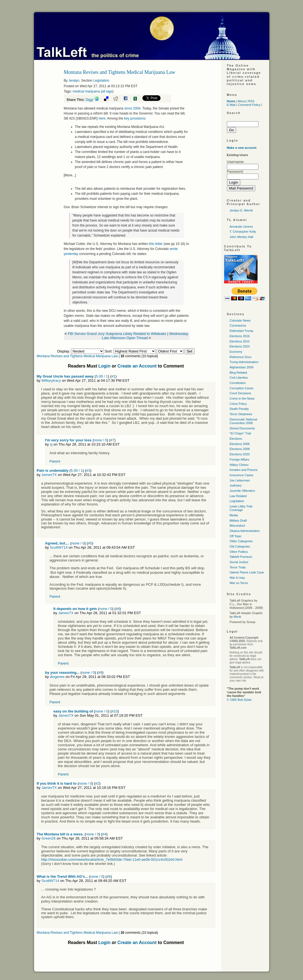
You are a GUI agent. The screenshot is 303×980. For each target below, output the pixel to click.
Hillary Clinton (239, 465)
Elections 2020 (240, 454)
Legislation (101, 81)
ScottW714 (59, 547)
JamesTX (49, 475)
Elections (236, 439)
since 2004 (132, 108)
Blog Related (238, 373)
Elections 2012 (240, 341)
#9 (100, 673)
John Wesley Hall (242, 237)
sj (51, 444)
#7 (112, 440)
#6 (109, 876)
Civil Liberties (239, 378)
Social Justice (239, 562)
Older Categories (241, 541)
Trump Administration (244, 362)
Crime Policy (238, 404)
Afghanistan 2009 (242, 367)
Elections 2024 (240, 346)
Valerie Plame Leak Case (247, 572)
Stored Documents (242, 428)
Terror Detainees (241, 414)
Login (105, 366)
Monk (237, 617)
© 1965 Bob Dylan (239, 700)
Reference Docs (241, 357)
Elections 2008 (240, 449)
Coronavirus (238, 325)
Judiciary (236, 485)
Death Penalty (239, 409)
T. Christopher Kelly (243, 232)
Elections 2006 (240, 444)
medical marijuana (86, 91)
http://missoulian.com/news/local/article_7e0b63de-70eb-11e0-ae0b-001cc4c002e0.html (112, 859)
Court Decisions (241, 393)
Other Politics (239, 552)
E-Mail (231, 105)
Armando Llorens (241, 227)
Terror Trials (238, 567)
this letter (156, 244)
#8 (118, 609)
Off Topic (236, 536)
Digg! (89, 100)
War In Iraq (237, 578)
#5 (90, 543)
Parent (55, 461)
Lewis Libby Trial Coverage (241, 508)
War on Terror (239, 583)
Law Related (238, 496)
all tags (107, 91)
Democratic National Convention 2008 (243, 421)
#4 (104, 834)
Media (234, 515)
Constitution (238, 383)
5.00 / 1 (102, 376)
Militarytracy (51, 380)
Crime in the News (242, 398)
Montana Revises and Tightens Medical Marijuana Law (77, 356)
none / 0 (100, 440)
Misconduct (237, 526)
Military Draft (238, 521)
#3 (88, 470)
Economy (236, 352)
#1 (113, 376)
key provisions (135, 118)
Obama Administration (245, 531)
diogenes (57, 677)
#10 (115, 711)
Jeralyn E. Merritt (241, 210)
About (242, 101)
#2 (97, 783)
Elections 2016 (240, 336)
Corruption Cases (242, 388)
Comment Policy (249, 105)
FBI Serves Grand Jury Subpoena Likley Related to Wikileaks (117, 334)
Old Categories (240, 546)
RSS (251, 101)
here (102, 118)
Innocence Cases (242, 475)
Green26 (49, 838)
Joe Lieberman (240, 480)
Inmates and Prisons (244, 470)
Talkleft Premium (241, 557)
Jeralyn (74, 81)
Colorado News (240, 320)
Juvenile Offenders (243, 491)
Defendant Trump (242, 331)
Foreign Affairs (240, 459)
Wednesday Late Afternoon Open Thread (145, 336)
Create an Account (137, 366)
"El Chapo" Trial (240, 433)
